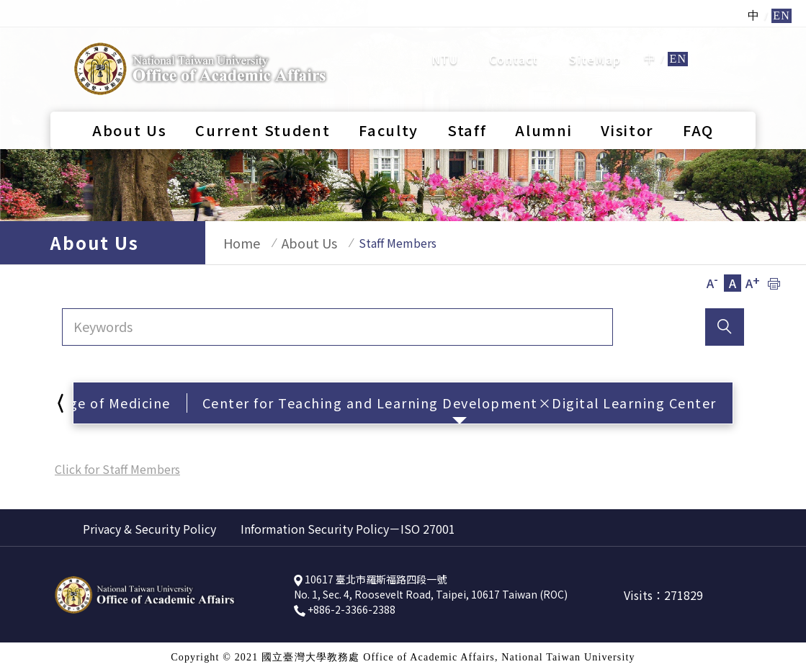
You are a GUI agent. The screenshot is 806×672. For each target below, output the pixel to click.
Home (234, 243)
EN (678, 38)
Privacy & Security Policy (149, 529)
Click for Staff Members (117, 469)
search (727, 37)
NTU (445, 38)
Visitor (627, 88)
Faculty (389, 88)
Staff (467, 88)
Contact (514, 38)
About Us (129, 88)
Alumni (543, 88)
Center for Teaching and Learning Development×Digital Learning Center (460, 403)
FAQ (698, 88)
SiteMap (595, 38)
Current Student (263, 88)
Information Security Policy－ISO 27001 (348, 529)
